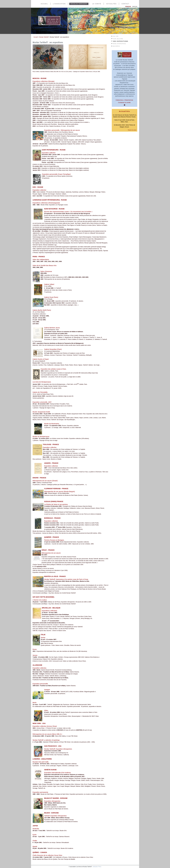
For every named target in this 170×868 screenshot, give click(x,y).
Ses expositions (121, 41)
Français (128, 7)
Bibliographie (120, 44)
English (135, 7)
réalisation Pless (97, 867)
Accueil (44, 4)
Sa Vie (116, 36)
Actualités (111, 4)
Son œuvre (118, 39)
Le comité (97, 4)
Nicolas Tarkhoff (79, 4)
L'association (59, 4)
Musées (116, 46)
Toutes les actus (132, 130)
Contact (125, 4)
